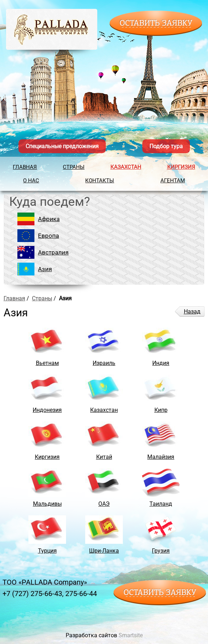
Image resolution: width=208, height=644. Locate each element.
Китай (104, 457)
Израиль (104, 363)
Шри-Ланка (104, 551)
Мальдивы (47, 504)
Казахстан (126, 167)
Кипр (161, 410)
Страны (74, 167)
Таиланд (161, 504)
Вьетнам (47, 363)
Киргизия (181, 167)
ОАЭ (104, 504)
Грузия (161, 551)
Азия (45, 269)
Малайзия (161, 457)
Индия (161, 363)
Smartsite (131, 635)
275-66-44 (81, 594)
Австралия (53, 252)
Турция (47, 551)
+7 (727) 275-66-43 (32, 594)
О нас (31, 181)
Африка (49, 219)
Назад (192, 312)
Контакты (100, 181)
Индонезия (47, 410)
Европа (48, 236)
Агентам (173, 181)
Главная (25, 167)
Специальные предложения (62, 146)
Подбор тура (166, 146)
